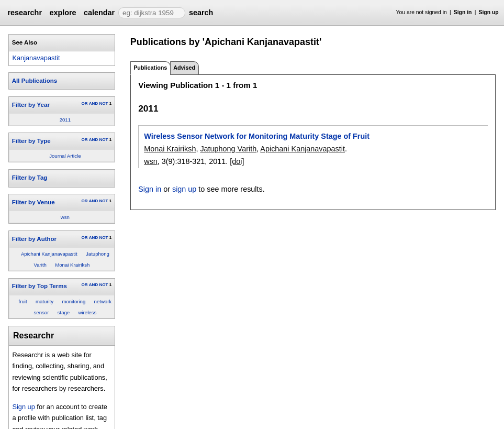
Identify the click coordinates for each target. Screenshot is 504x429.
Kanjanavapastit (36, 58)
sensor (42, 312)
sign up (184, 189)
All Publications (35, 81)
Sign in (463, 12)
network (103, 301)
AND (93, 103)
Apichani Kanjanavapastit (49, 254)
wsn (65, 217)
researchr (25, 13)
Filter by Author (34, 239)
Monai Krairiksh (72, 265)
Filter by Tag (30, 178)
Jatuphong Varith (228, 149)
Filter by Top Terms (40, 286)
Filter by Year (31, 105)
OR (84, 103)
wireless (88, 312)
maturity (44, 301)
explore (63, 13)
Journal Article (65, 156)
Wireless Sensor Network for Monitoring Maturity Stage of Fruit (257, 136)
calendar (99, 13)
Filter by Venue (33, 202)
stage (64, 312)
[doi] (237, 161)
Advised (184, 68)
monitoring (74, 301)
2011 (65, 120)
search (201, 13)
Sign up (489, 12)
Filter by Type (31, 141)
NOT (103, 103)
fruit (23, 301)
